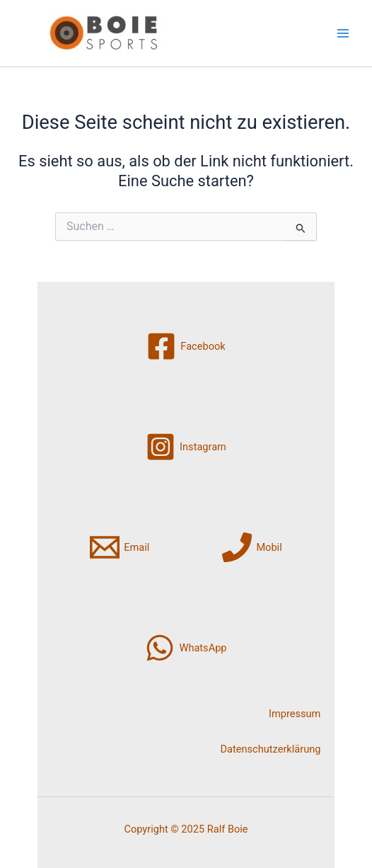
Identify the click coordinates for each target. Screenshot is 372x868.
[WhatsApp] (186, 648)
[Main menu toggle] (343, 33)
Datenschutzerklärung (271, 749)
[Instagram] (186, 447)
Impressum (295, 714)
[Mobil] (252, 547)
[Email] (120, 547)
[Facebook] (186, 346)
